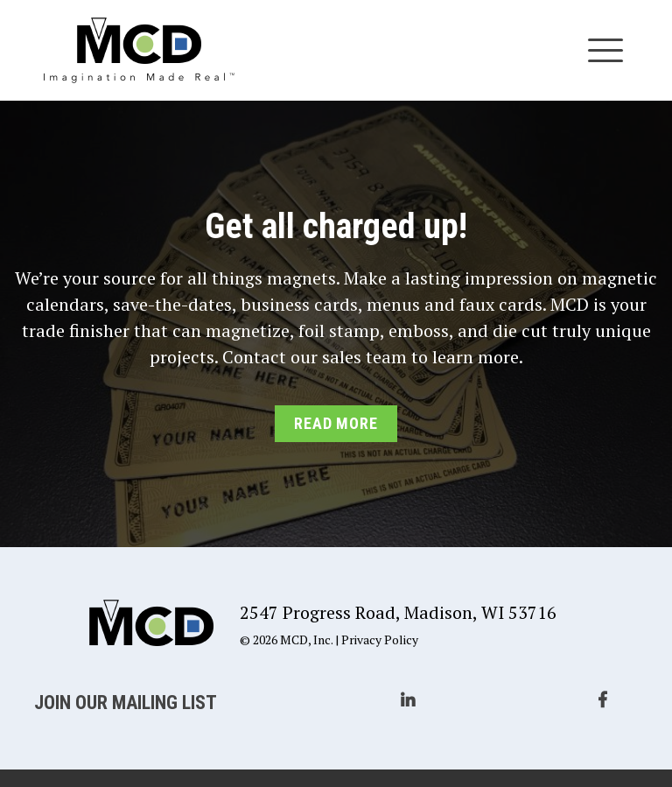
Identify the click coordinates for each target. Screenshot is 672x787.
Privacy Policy (380, 639)
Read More (336, 423)
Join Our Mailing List (126, 703)
